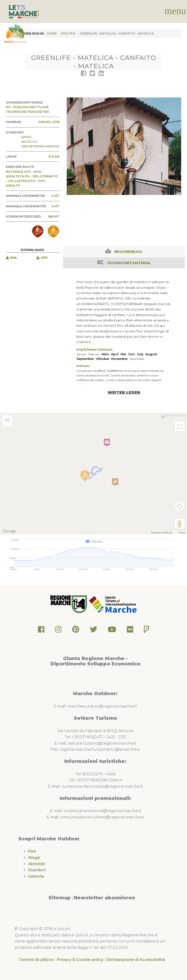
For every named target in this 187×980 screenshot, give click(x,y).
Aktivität (37, 864)
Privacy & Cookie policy (80, 960)
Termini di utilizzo (36, 960)
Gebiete (36, 876)
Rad (32, 851)
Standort (37, 870)
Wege (34, 858)
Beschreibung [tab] (128, 252)
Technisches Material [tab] (129, 263)
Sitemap (60, 898)
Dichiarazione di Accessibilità (136, 960)
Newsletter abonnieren (104, 898)
